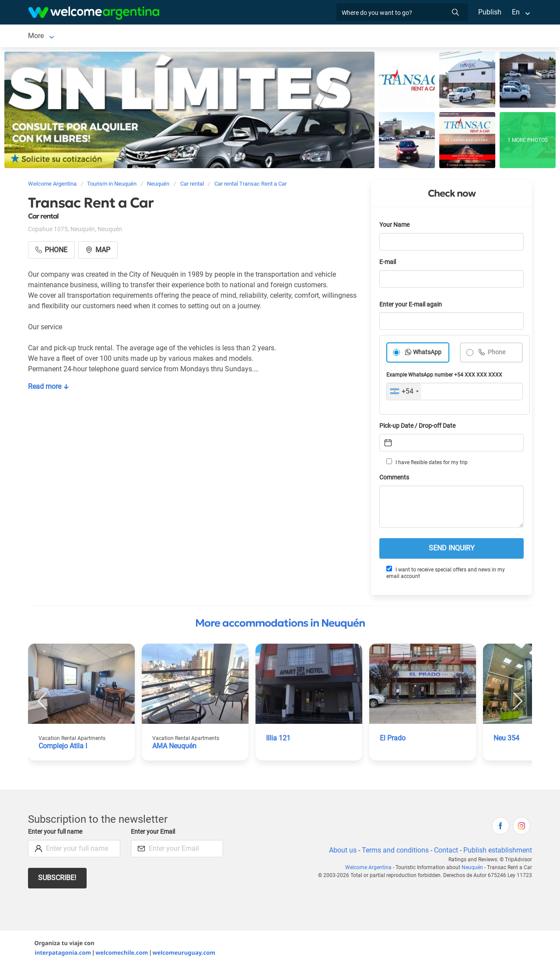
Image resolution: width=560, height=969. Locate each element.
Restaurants (267, 37)
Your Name (395, 227)
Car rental (140, 37)
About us (341, 852)
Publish (490, 12)
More (399, 37)
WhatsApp (427, 354)
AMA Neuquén (175, 748)
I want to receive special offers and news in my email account (445, 574)
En (516, 12)
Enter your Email (154, 833)
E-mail (388, 264)
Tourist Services (196, 37)
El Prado (393, 740)
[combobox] (404, 393)
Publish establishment (497, 852)
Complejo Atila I (63, 748)
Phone (496, 354)
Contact (445, 852)
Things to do (316, 37)
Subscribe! (58, 879)
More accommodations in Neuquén (280, 625)
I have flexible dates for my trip (427, 464)
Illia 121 (278, 740)
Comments (395, 479)
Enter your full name (56, 833)
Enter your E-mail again (412, 306)
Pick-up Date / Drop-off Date (420, 428)
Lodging (84, 37)
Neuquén (42, 37)
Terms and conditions (394, 852)
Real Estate (363, 37)
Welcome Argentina (371, 869)
